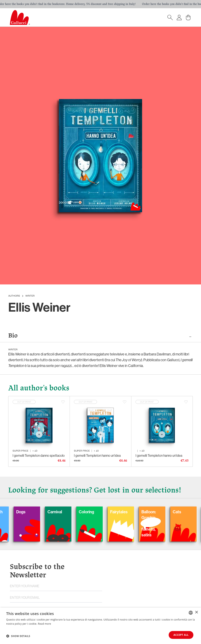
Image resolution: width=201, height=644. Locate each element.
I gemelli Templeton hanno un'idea (97, 455)
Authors (14, 296)
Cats (180, 512)
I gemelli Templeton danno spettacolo (39, 455)
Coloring (90, 512)
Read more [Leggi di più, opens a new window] (44, 624)
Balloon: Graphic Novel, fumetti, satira (152, 523)
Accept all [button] (181, 635)
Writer (30, 296)
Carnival (58, 512)
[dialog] (100, 626)
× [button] (196, 612)
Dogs (24, 512)
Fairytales (122, 512)
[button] (18, 636)
